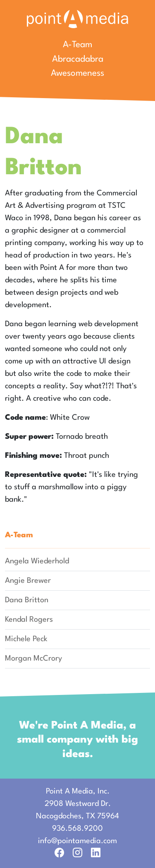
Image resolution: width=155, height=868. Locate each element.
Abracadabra (78, 59)
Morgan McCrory (33, 659)
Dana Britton (27, 600)
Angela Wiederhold (37, 561)
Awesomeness (77, 73)
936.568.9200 (77, 829)
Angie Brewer (28, 581)
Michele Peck (26, 639)
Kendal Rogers (29, 620)
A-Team (77, 45)
